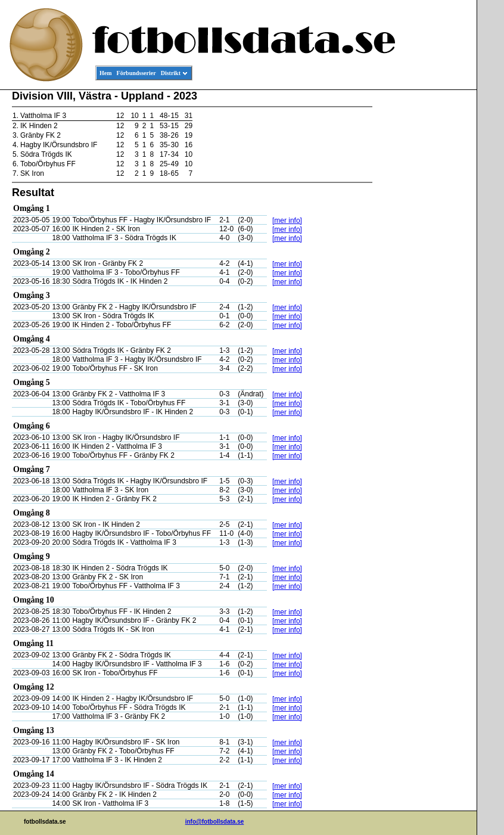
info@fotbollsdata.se (215, 822)
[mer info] (287, 221)
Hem (106, 73)
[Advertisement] (423, 272)
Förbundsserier (136, 73)
